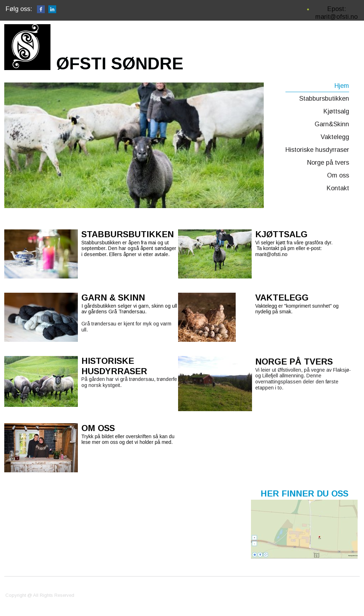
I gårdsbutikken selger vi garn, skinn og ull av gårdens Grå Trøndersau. (129, 309)
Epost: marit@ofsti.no (336, 13)
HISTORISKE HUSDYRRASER (114, 366)
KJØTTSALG (281, 234)
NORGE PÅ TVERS (294, 362)
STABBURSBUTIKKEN (128, 234)
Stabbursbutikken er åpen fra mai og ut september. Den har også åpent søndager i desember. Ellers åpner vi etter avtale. (129, 249)
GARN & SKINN (113, 298)
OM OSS (98, 428)
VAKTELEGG (282, 298)
